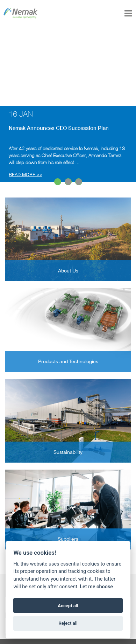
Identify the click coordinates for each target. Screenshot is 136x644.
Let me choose (96, 587)
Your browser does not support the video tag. (68, 66)
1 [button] (58, 182)
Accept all (68, 606)
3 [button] (79, 182)
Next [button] (3, 144)
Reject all (68, 623)
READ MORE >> (26, 175)
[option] (68, 144)
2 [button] (69, 182)
